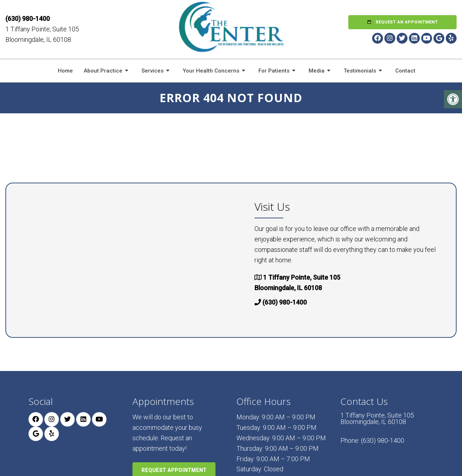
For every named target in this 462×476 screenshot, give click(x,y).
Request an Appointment (403, 22)
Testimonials (360, 71)
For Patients (274, 71)
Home (65, 71)
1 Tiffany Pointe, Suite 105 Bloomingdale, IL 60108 (377, 419)
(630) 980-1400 (28, 19)
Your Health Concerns (211, 71)
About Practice (103, 71)
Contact (405, 71)
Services (152, 71)
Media (317, 71)
